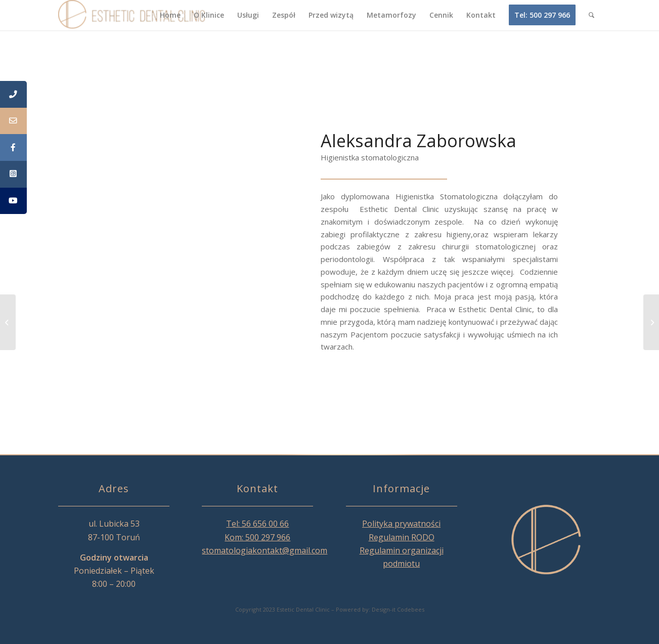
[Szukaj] (591, 15)
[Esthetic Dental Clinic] (133, 15)
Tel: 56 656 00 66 (257, 524)
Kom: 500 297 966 (257, 537)
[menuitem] (170, 15)
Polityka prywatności (401, 524)
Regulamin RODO (402, 537)
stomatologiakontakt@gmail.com (265, 550)
